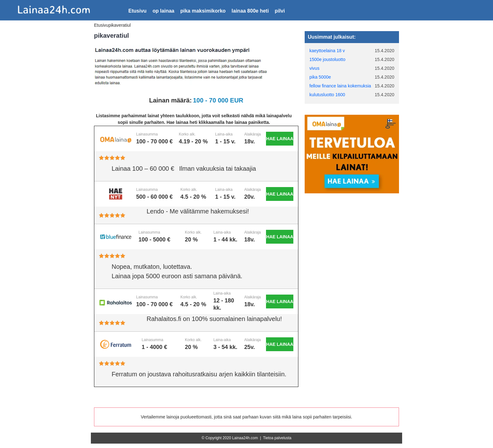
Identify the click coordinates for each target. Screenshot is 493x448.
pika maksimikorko (203, 11)
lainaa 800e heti (250, 11)
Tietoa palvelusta (277, 438)
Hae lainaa (280, 139)
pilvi (280, 11)
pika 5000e (320, 77)
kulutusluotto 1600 (327, 95)
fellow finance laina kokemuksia (340, 86)
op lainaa (163, 11)
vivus (314, 68)
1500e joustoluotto (327, 59)
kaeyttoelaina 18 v (327, 51)
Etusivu (137, 11)
